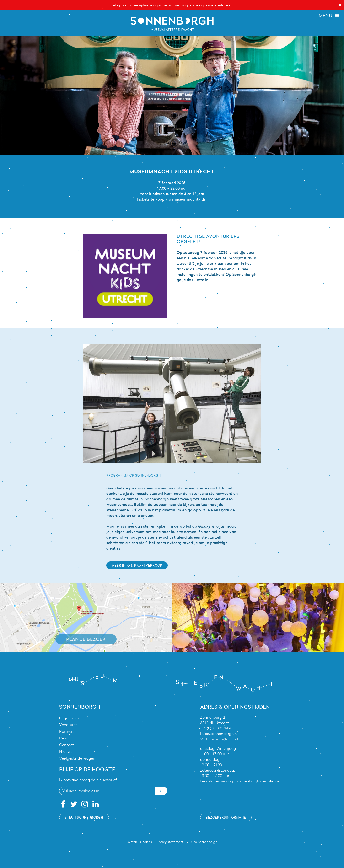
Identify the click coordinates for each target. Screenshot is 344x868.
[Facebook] (63, 805)
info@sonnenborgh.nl (219, 734)
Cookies (146, 842)
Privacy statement (169, 842)
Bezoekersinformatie (226, 817)
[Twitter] (74, 805)
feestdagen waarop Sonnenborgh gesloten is (240, 781)
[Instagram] (85, 805)
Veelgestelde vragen (77, 758)
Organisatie (70, 718)
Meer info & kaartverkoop (137, 565)
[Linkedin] (96, 805)
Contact (67, 745)
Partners (67, 731)
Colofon (131, 842)
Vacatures (68, 725)
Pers (63, 738)
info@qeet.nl (227, 739)
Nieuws (66, 751)
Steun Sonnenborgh (84, 817)
